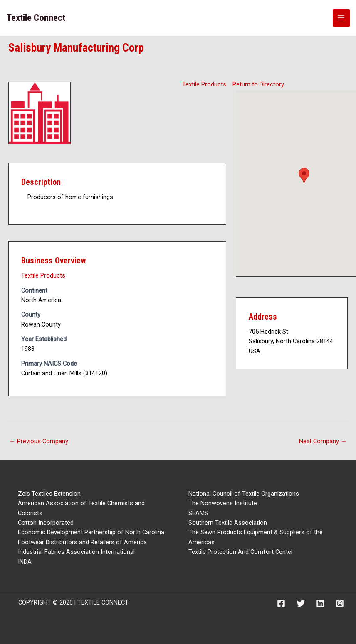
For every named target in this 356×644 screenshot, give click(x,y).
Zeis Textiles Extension (49, 494)
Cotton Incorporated (46, 523)
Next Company (323, 441)
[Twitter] (301, 603)
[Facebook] (281, 603)
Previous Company (39, 441)
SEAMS (198, 513)
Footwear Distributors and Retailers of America (82, 542)
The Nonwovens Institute (223, 503)
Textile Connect (36, 18)
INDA (25, 562)
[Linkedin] (320, 603)
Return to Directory (258, 84)
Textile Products (204, 84)
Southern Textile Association (228, 523)
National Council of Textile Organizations (244, 494)
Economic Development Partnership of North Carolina (91, 532)
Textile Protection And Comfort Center (241, 552)
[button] (304, 176)
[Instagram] (340, 603)
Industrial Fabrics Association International (76, 552)
